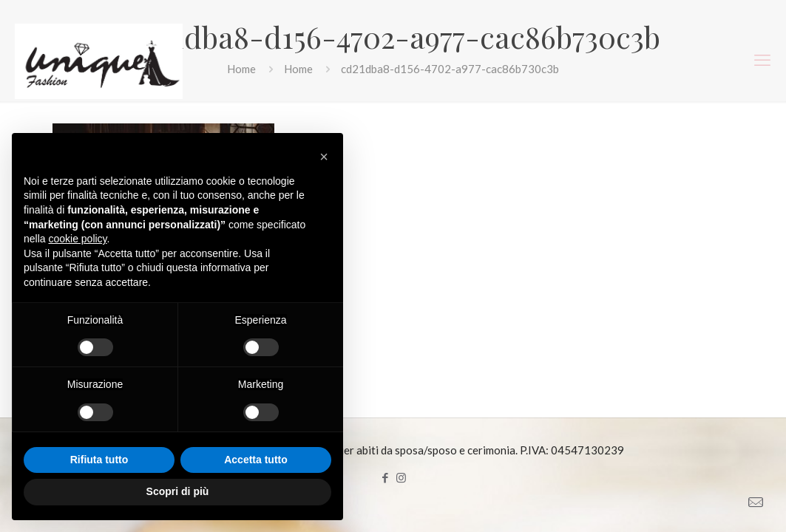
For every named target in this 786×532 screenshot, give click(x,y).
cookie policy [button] (77, 239)
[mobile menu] (762, 60)
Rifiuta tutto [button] (99, 460)
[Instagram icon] (401, 477)
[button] (324, 157)
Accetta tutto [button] (256, 460)
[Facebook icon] (386, 477)
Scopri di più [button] (178, 491)
